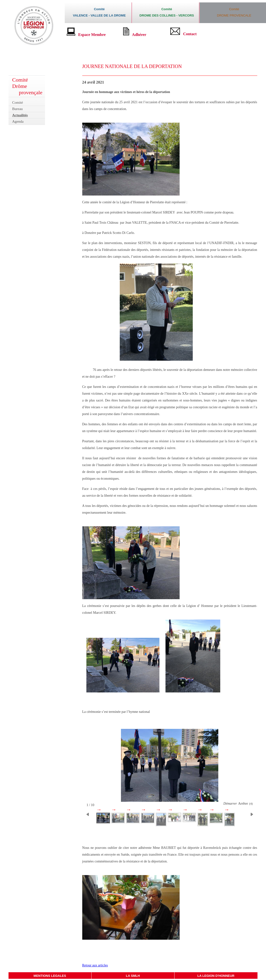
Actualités (20, 115)
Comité (18, 102)
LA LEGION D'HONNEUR (216, 976)
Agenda (18, 121)
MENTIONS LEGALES (50, 976)
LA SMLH (133, 976)
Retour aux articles (95, 965)
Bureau (17, 109)
